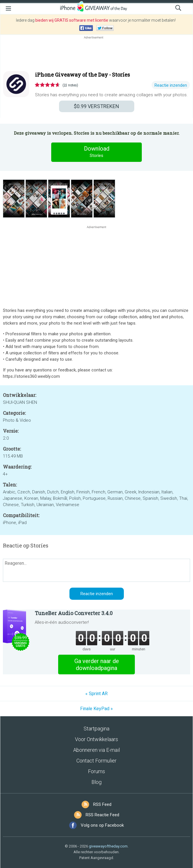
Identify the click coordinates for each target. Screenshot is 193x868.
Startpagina (96, 729)
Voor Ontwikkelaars (96, 739)
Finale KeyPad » (96, 709)
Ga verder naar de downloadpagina (97, 665)
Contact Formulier (96, 761)
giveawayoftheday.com (108, 846)
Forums (96, 771)
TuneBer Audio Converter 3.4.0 (74, 613)
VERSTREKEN (96, 106)
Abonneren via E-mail (96, 750)
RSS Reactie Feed (102, 815)
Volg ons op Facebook (102, 825)
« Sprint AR (96, 694)
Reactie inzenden (171, 85)
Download (97, 152)
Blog (96, 782)
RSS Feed (102, 804)
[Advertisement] (96, 54)
